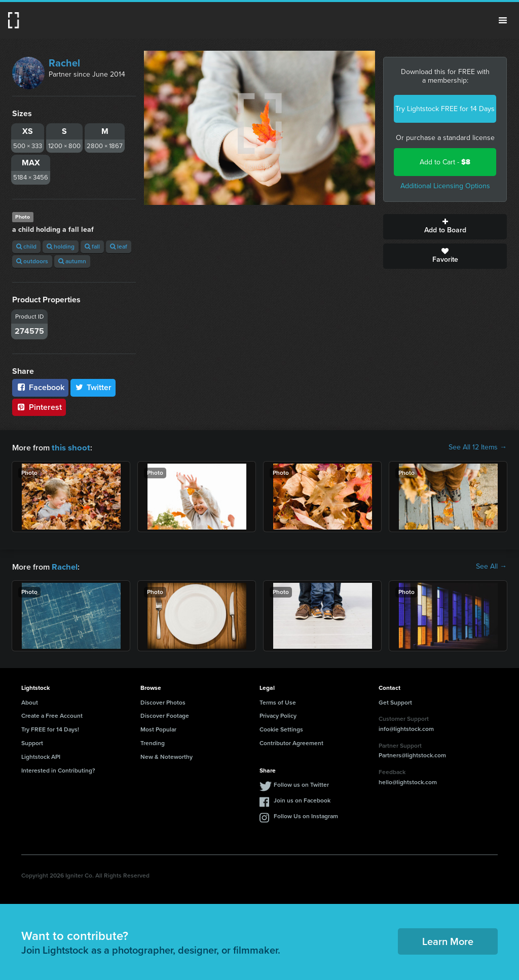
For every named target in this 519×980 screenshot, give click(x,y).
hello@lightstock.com (408, 781)
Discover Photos (163, 702)
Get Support (395, 702)
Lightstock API (41, 756)
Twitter (93, 387)
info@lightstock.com (406, 728)
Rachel (64, 63)
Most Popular (158, 728)
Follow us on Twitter (301, 784)
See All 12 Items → (478, 447)
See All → (491, 566)
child (26, 247)
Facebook (40, 387)
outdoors (32, 261)
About (30, 702)
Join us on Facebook (302, 799)
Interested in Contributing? (58, 769)
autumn (72, 261)
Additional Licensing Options (445, 186)
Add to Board (445, 227)
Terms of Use (278, 702)
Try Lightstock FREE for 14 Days (445, 109)
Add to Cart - (445, 162)
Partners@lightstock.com (412, 754)
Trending (153, 742)
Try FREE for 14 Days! (50, 728)
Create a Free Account (52, 715)
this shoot (69, 447)
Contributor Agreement (291, 742)
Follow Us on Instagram (306, 815)
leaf (119, 247)
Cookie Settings (281, 728)
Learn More (448, 940)
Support (32, 742)
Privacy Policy (278, 715)
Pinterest (39, 407)
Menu (503, 20)
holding (61, 247)
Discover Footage (165, 715)
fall (92, 247)
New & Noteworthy (166, 756)
